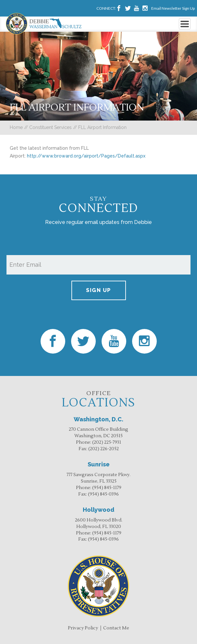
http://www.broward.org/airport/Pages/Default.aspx (86, 156)
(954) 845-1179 (107, 488)
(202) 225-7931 (107, 442)
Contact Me (116, 628)
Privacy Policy (83, 628)
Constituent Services (50, 127)
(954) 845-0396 (103, 494)
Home (16, 127)
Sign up (98, 290)
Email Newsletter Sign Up (173, 8)
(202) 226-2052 (104, 449)
